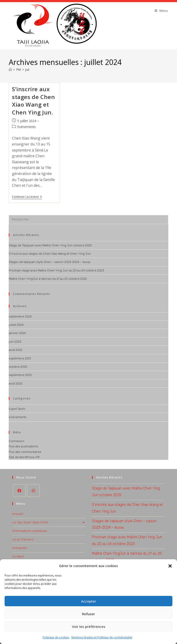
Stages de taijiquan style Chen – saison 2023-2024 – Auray (50, 262)
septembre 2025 (20, 316)
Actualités (20, 548)
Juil (27, 70)
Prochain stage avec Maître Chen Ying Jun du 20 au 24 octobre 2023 (56, 270)
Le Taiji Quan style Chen (49, 522)
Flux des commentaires (25, 452)
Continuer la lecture (27, 197)
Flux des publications (24, 446)
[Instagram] (33, 491)
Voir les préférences (89, 627)
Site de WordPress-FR (24, 457)
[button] (170, 566)
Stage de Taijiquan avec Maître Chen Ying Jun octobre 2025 (50, 245)
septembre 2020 (20, 375)
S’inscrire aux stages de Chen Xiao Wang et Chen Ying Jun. (33, 101)
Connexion (16, 441)
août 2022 (16, 350)
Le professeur (23, 539)
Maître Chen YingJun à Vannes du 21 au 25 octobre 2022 (48, 279)
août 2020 (16, 383)
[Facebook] (19, 491)
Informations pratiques (30, 531)
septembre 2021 (20, 358)
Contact (18, 556)
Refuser (88, 614)
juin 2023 (15, 342)
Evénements (27, 127)
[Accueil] (10, 70)
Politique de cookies (56, 637)
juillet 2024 (16, 325)
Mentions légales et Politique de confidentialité (102, 637)
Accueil (18, 514)
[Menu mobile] (161, 11)
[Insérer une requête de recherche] (88, 220)
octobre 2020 (18, 367)
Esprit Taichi (17, 409)
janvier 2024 (17, 333)
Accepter (89, 601)
